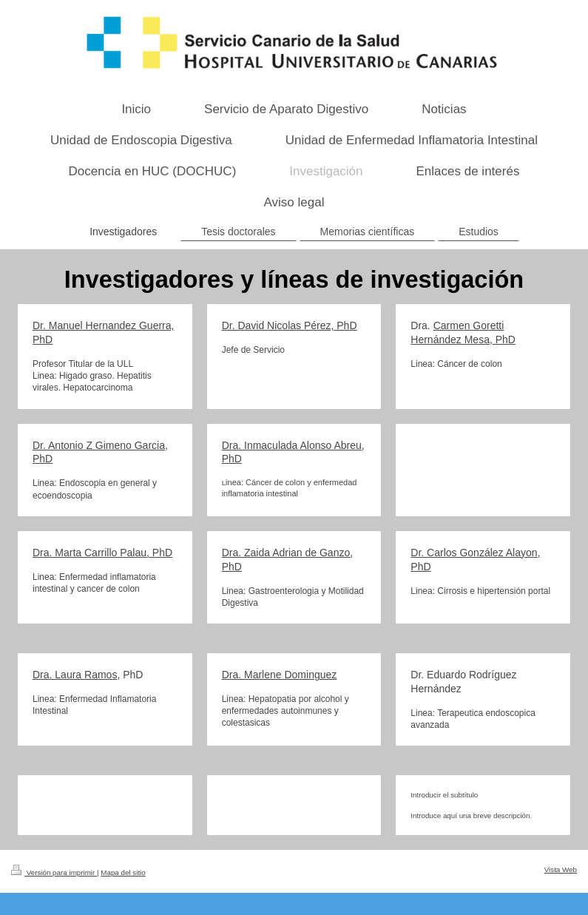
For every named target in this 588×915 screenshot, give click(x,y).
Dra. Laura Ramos (75, 675)
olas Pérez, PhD (319, 325)
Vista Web (561, 870)
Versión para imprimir (54, 872)
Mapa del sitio (123, 872)
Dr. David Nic (252, 325)
